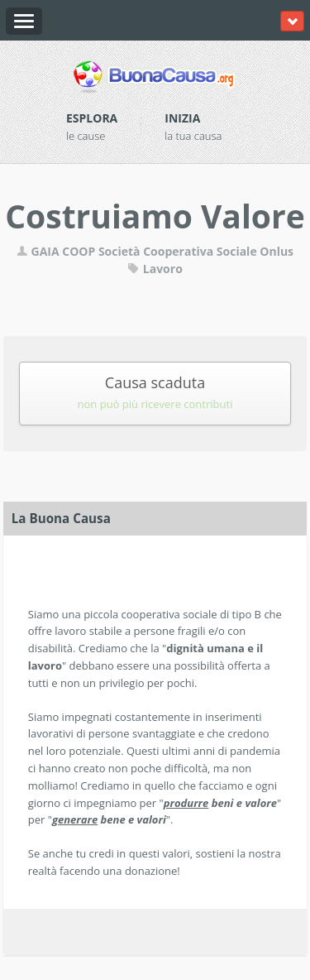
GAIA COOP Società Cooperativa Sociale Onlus (155, 251)
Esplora (92, 118)
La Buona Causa (61, 518)
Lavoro (155, 269)
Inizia (182, 118)
